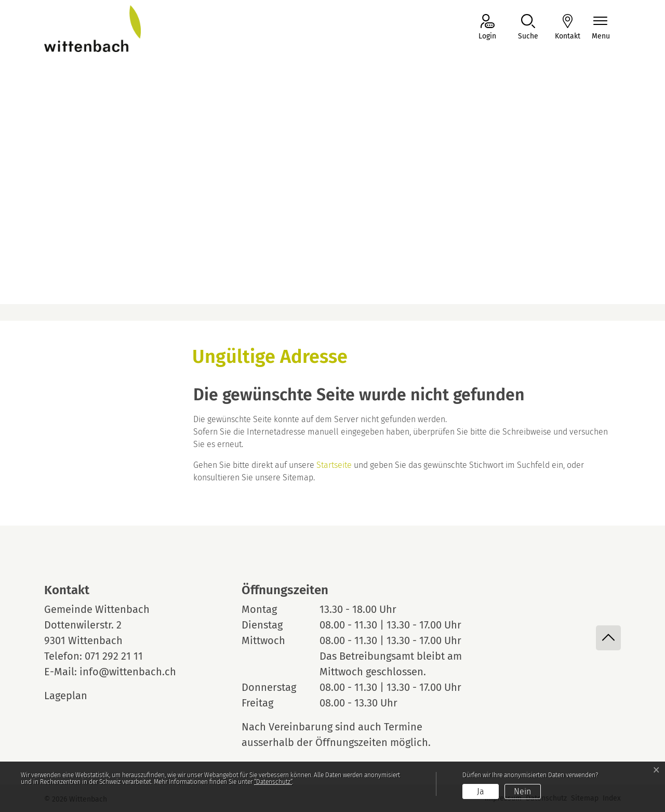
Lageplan (75, 696)
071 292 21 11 (114, 656)
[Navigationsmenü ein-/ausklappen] (601, 28)
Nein (522, 791)
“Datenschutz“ (273, 782)
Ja (481, 791)
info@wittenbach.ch (128, 672)
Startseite (334, 465)
